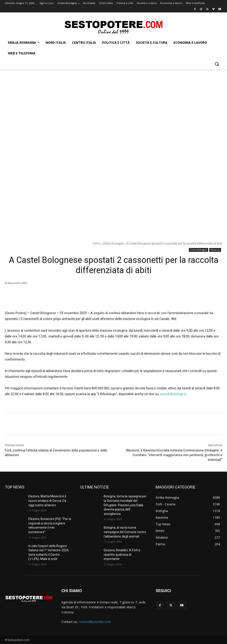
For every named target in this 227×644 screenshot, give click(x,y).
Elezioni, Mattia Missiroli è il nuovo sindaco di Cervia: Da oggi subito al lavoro (47, 501)
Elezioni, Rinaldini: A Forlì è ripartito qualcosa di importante (122, 554)
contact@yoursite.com (95, 622)
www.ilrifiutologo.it (173, 394)
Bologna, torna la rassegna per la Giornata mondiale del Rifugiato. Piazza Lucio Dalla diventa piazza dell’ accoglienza (125, 505)
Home (97, 243)
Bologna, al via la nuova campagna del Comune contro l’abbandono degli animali (125, 532)
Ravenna (215, 250)
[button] (217, 64)
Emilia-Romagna (113, 243)
